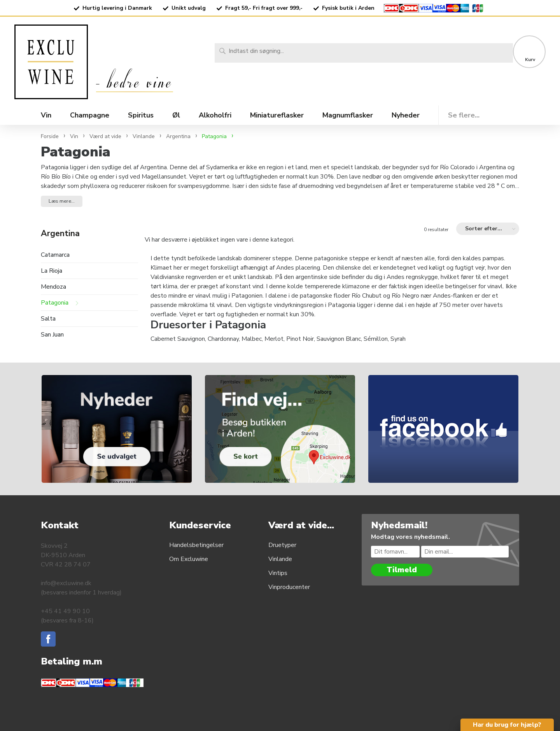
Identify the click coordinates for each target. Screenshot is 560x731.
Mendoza (53, 287)
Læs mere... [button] (62, 201)
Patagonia (55, 303)
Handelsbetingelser (196, 545)
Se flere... (464, 115)
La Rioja (52, 271)
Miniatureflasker (277, 115)
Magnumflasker (348, 115)
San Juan (52, 335)
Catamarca (55, 255)
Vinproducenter (289, 587)
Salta (48, 319)
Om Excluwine (189, 559)
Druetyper (282, 545)
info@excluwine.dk (66, 583)
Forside (50, 136)
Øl (176, 115)
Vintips (278, 573)
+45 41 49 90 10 (65, 611)
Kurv (530, 60)
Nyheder (406, 115)
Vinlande (280, 559)
